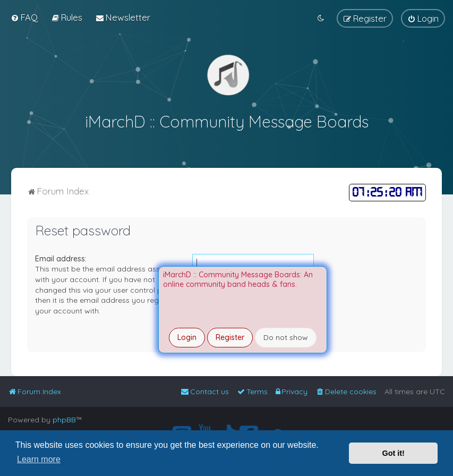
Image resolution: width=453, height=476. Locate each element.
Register (230, 337)
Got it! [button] (394, 453)
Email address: (61, 257)
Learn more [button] (39, 459)
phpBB (64, 420)
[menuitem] (24, 17)
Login (187, 337)
